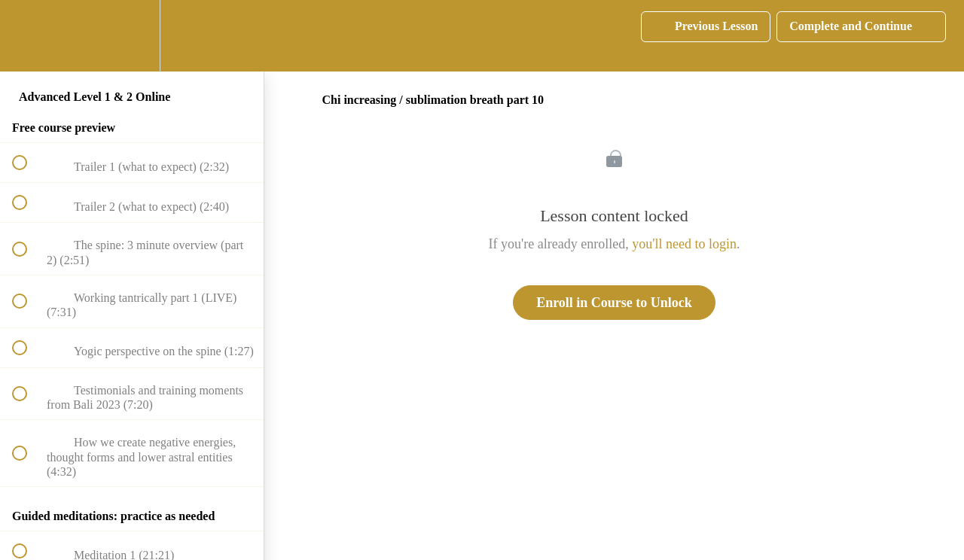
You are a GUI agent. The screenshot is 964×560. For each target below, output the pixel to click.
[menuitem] (132, 36)
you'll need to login (684, 244)
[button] (28, 36)
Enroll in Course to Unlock (614, 303)
